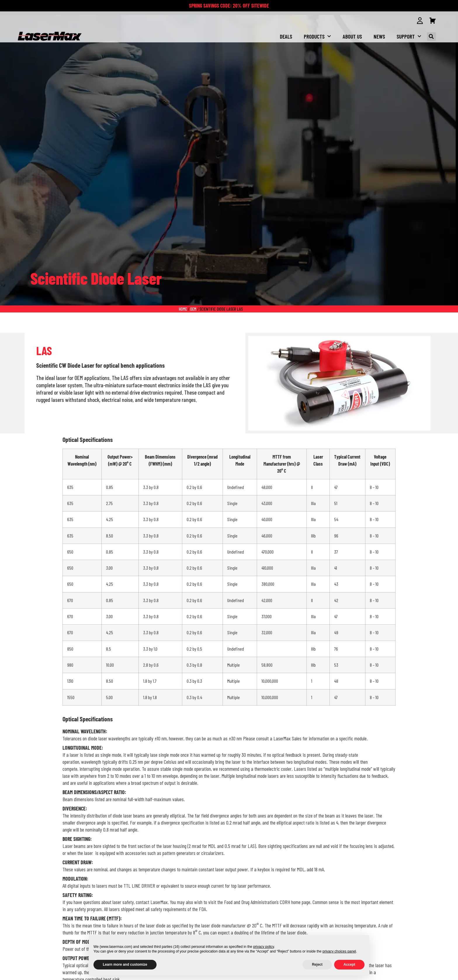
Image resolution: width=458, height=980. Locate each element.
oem (193, 309)
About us (352, 36)
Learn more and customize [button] (125, 965)
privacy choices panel (339, 951)
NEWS (379, 36)
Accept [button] (349, 965)
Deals (286, 36)
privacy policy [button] (264, 947)
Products (317, 36)
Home (183, 309)
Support (409, 36)
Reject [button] (317, 965)
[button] (431, 37)
